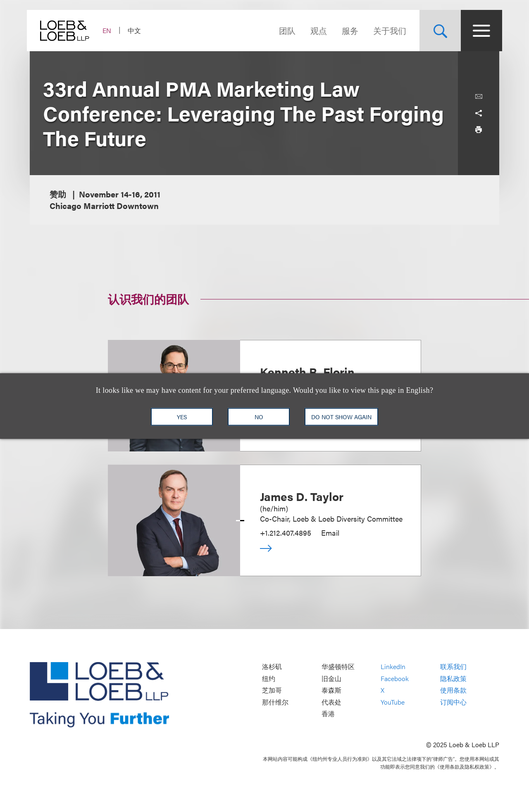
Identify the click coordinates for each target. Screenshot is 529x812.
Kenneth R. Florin (307, 371)
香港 (328, 714)
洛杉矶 (272, 667)
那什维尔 (275, 702)
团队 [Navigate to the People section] (284, 30)
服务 (347, 30)
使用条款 (453, 690)
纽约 (269, 678)
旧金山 (331, 678)
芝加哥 (272, 690)
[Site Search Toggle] (437, 31)
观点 (316, 30)
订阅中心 (453, 702)
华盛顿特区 (338, 667)
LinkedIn (393, 667)
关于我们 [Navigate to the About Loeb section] (387, 30)
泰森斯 (331, 690)
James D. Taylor (302, 496)
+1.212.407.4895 (286, 533)
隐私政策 (453, 678)
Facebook (395, 678)
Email (330, 533)
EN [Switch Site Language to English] (110, 30)
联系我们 (453, 667)
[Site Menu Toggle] (479, 31)
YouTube (393, 702)
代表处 (331, 702)
